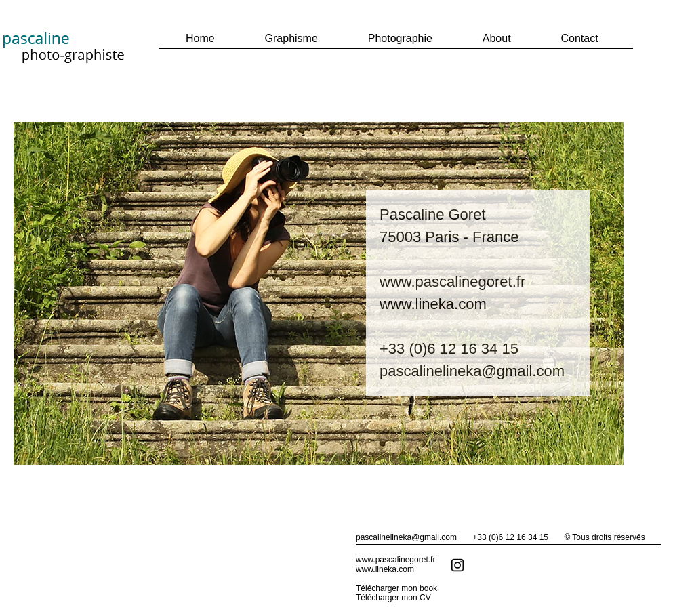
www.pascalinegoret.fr (452, 282)
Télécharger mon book (396, 588)
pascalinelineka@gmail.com (472, 371)
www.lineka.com (433, 304)
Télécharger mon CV (393, 598)
